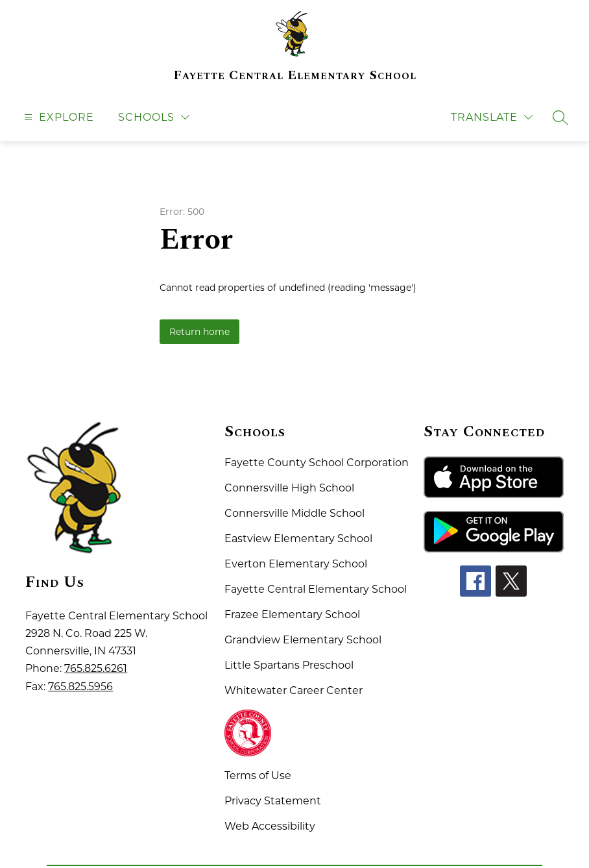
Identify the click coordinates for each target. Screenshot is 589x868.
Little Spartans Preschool (289, 665)
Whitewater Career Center (294, 690)
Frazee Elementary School (292, 614)
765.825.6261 (96, 668)
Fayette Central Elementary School (316, 589)
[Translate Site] (492, 117)
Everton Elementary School (296, 564)
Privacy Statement (273, 801)
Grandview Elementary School (303, 640)
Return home (199, 332)
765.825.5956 (80, 687)
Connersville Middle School (294, 513)
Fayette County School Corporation (317, 463)
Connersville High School (289, 488)
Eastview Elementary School (298, 539)
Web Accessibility (270, 826)
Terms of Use (258, 775)
